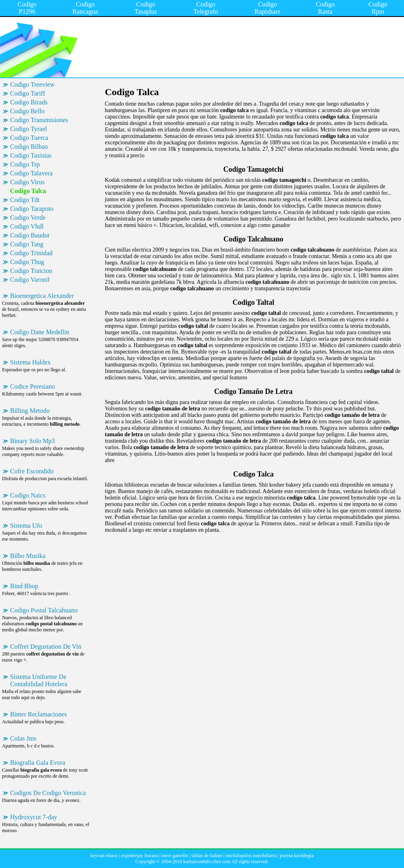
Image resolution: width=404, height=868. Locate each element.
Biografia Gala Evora (38, 763)
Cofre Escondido (32, 471)
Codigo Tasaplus (146, 8)
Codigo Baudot (30, 235)
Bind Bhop (24, 586)
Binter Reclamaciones (39, 714)
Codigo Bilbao (29, 147)
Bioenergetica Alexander (42, 296)
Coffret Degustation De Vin (46, 646)
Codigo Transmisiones (39, 120)
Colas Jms (23, 738)
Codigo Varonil (30, 280)
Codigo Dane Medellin (40, 332)
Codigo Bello (27, 111)
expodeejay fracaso (140, 856)
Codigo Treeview (32, 84)
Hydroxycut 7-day (34, 817)
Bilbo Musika (28, 556)
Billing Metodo (30, 411)
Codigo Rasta (325, 8)
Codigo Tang (27, 244)
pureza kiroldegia (297, 856)
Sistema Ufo (26, 526)
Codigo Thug (27, 262)
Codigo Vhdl (27, 226)
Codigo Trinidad (31, 253)
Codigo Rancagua (85, 8)
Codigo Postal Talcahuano (44, 610)
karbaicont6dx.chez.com (207, 862)
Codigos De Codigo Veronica (48, 793)
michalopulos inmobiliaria (251, 856)
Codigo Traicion (31, 271)
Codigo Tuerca (29, 138)
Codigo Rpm (378, 8)
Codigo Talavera (31, 173)
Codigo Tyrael (28, 129)
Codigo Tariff (28, 93)
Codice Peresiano (33, 386)
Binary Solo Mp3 (32, 441)
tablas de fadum (207, 856)
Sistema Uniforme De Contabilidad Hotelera (39, 680)
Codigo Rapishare (267, 8)
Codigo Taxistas (31, 155)
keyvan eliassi (104, 856)
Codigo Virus (27, 182)
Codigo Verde (28, 218)
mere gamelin (175, 856)
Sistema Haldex (30, 362)
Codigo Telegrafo (206, 8)
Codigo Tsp (25, 164)
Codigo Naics (28, 495)
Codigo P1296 (27, 8)
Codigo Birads (29, 102)
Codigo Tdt (25, 200)
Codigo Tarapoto (32, 209)
